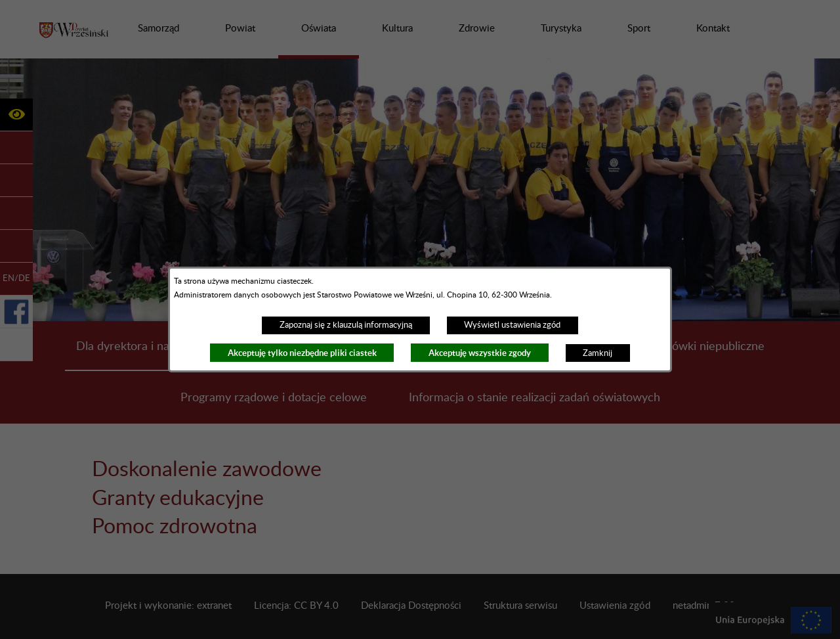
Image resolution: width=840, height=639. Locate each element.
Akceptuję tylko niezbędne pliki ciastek (302, 353)
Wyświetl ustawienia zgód (512, 325)
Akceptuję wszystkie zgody (480, 353)
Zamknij (598, 353)
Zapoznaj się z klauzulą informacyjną (346, 325)
